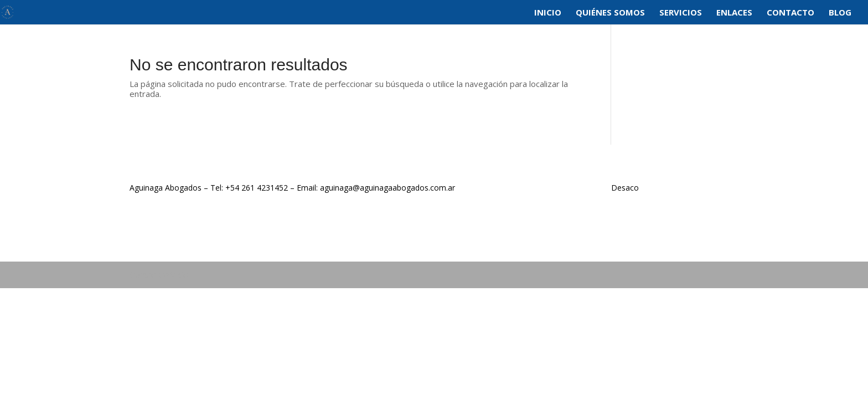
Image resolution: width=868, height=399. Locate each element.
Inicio (548, 13)
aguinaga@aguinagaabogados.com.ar (387, 188)
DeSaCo (173, 275)
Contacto (790, 13)
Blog (840, 13)
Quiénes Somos (610, 13)
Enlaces (734, 13)
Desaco (625, 188)
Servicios (681, 13)
